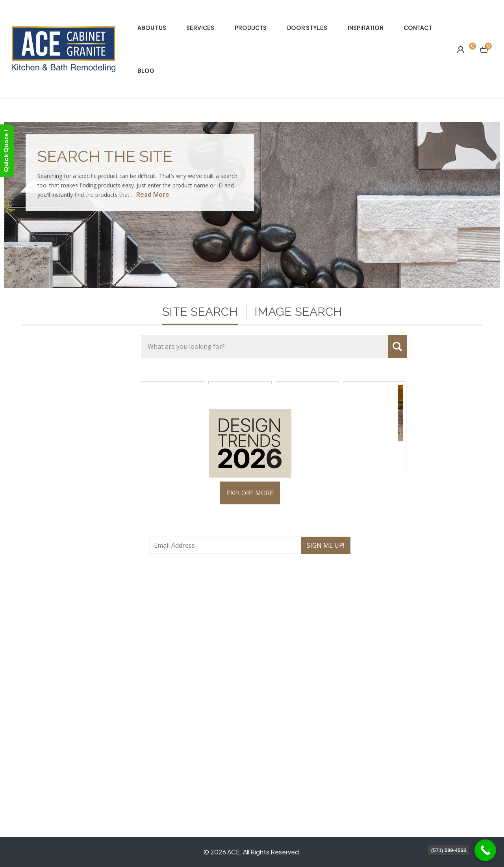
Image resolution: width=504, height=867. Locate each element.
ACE (233, 852)
